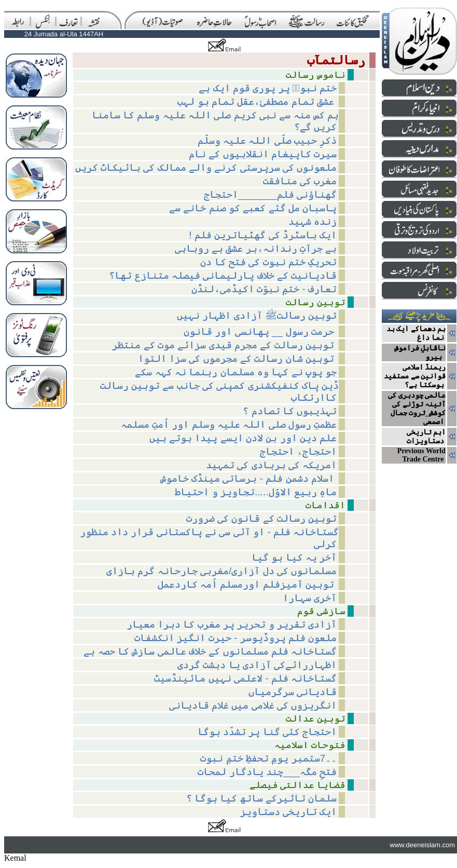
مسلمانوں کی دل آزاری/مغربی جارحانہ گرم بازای (221, 571)
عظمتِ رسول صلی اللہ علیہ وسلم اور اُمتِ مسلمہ (229, 424)
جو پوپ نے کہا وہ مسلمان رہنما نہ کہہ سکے (236, 372)
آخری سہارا (310, 598)
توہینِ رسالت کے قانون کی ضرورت (262, 518)
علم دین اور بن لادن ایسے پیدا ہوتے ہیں (243, 438)
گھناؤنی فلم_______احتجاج (270, 194)
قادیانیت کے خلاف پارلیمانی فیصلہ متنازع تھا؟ (223, 275)
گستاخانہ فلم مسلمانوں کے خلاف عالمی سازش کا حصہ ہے (210, 651)
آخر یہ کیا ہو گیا (294, 557)
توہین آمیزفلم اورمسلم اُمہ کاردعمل (247, 584)
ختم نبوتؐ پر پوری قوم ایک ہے (268, 88)
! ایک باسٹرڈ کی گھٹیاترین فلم (263, 235)
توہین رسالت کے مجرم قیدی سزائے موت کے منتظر (224, 345)
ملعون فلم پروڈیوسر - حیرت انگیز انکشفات (236, 638)
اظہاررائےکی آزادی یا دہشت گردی (257, 665)
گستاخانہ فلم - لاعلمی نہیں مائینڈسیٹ (245, 678)
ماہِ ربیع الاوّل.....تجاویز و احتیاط (256, 492)
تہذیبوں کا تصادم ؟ (290, 411)
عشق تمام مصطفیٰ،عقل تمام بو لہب (257, 101)
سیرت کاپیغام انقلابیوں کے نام (263, 154)
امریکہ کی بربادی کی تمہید (271, 465)
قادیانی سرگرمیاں (293, 692)
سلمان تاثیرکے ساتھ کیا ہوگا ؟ (262, 798)
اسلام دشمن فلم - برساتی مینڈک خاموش (249, 478)
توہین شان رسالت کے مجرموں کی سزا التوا (238, 358)
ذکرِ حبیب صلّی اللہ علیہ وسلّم (267, 140)
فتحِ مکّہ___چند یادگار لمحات (267, 772)
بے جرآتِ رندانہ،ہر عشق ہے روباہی (256, 248)
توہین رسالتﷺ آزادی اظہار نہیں (257, 315)
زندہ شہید (313, 221)
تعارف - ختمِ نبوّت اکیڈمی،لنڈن (264, 289)
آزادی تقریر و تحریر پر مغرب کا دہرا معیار (232, 624)
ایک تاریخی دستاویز (289, 812)
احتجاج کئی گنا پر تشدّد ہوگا (267, 732)
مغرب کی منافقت (300, 181)
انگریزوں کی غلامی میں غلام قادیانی (253, 705)
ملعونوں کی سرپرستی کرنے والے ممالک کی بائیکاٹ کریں (206, 167)
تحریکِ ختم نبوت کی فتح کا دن (268, 262)
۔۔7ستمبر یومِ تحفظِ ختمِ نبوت (268, 758)
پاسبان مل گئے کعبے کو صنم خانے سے (253, 208)
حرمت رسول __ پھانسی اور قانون (260, 331)
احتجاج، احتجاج (298, 451)
